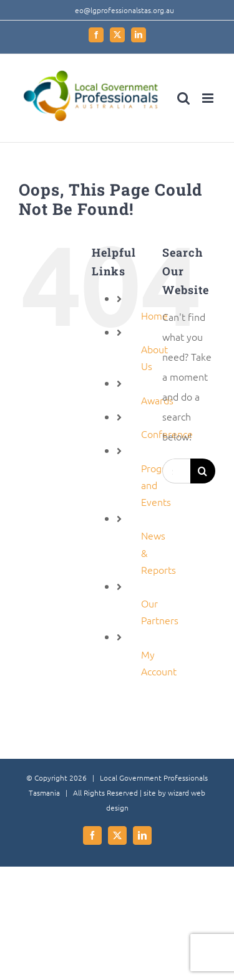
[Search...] (176, 471)
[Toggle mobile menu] (209, 98)
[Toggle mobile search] (183, 98)
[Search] (203, 471)
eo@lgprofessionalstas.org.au (124, 10)
